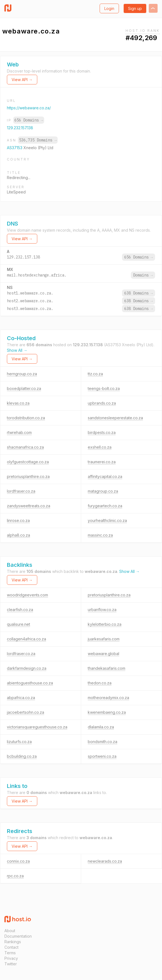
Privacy (11, 958)
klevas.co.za (18, 403)
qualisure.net (18, 624)
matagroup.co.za (103, 491)
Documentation (18, 936)
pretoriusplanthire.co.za (28, 476)
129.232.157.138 (20, 128)
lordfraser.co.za (21, 491)
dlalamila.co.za (101, 727)
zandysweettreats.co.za (29, 506)
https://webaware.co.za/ (29, 108)
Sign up (135, 8)
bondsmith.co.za (103, 742)
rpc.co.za (15, 876)
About (10, 931)
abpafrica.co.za (21, 698)
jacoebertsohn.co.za (26, 712)
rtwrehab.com (19, 432)
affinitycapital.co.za (105, 476)
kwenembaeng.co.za (107, 712)
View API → (22, 80)
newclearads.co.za (105, 861)
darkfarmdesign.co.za (27, 668)
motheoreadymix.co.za (108, 698)
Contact (11, 947)
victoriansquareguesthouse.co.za (37, 727)
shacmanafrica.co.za (25, 447)
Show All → (17, 350)
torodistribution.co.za (26, 418)
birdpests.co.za (102, 432)
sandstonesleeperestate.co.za (115, 418)
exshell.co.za (100, 447)
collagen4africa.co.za (26, 639)
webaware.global (103, 654)
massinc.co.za (100, 535)
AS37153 (15, 148)
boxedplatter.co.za (24, 388)
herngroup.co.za (22, 374)
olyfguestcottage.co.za (28, 462)
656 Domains (29, 120)
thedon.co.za (100, 683)
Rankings (13, 942)
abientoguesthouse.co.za (30, 683)
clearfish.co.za (20, 610)
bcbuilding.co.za (22, 756)
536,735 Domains (38, 140)
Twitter (11, 964)
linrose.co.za (18, 520)
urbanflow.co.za (102, 610)
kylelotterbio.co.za (105, 624)
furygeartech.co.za (105, 506)
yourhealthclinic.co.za (107, 520)
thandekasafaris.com (107, 668)
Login (109, 8)
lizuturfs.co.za (19, 742)
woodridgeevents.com (27, 595)
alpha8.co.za (18, 535)
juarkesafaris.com (104, 639)
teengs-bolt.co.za (104, 388)
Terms (10, 953)
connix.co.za (18, 861)
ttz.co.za (95, 374)
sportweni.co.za (102, 756)
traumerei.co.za (102, 462)
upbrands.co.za (102, 403)
